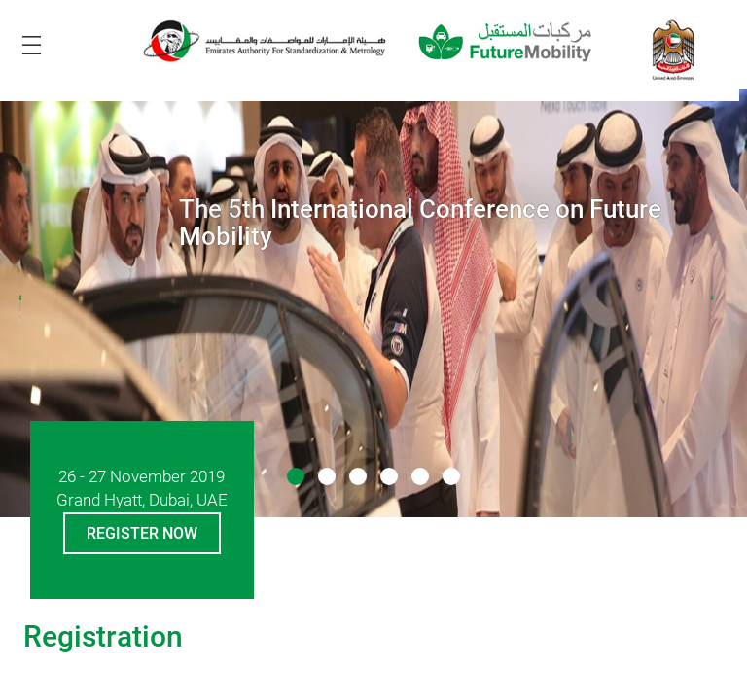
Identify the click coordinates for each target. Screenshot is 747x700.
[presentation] (28, 309)
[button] (296, 476)
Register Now (142, 533)
